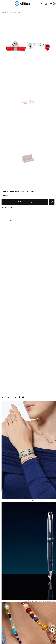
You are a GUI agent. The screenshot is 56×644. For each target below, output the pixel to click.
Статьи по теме (13, 397)
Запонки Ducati (15, 12)
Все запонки (5, 12)
